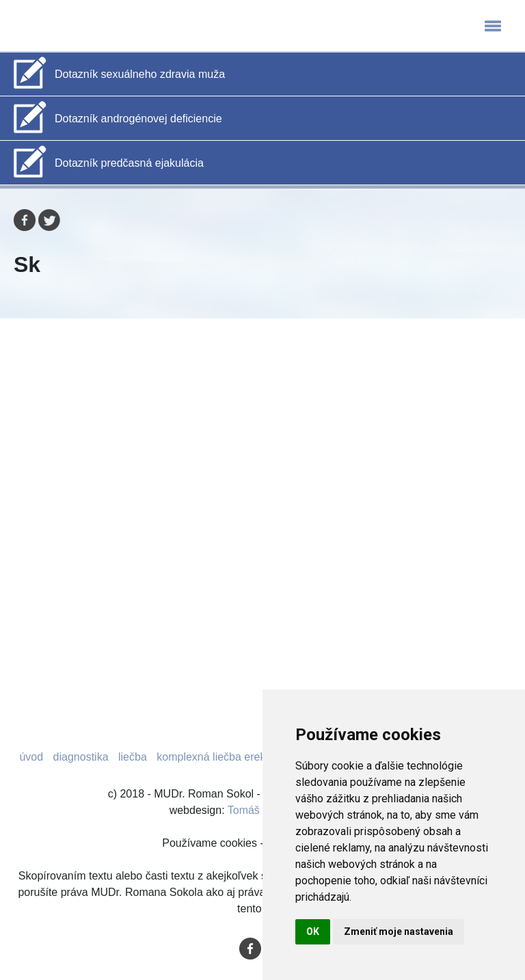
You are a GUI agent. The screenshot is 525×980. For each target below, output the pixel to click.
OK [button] (313, 931)
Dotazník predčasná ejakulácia (129, 163)
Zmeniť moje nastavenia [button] (399, 931)
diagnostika (81, 757)
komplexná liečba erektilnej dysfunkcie (250, 757)
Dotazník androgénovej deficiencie (138, 119)
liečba (133, 757)
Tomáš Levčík (261, 810)
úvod (31, 757)
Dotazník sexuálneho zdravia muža (140, 74)
